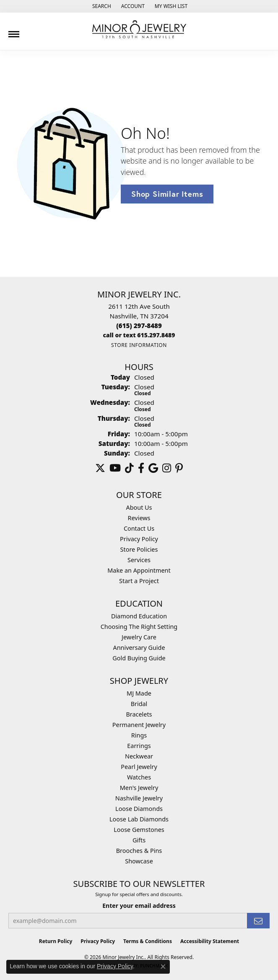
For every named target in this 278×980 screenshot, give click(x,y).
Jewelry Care (139, 637)
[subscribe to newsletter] (258, 921)
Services (139, 560)
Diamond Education (139, 616)
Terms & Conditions (148, 941)
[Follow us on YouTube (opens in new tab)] (115, 468)
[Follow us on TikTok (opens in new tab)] (129, 468)
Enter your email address (139, 906)
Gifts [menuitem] (139, 840)
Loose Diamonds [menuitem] (139, 809)
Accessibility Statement (210, 941)
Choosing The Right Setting (139, 627)
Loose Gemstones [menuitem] (139, 830)
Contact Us (139, 528)
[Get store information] (139, 345)
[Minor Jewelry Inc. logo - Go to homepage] (139, 30)
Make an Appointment (139, 570)
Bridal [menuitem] (139, 704)
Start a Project (139, 581)
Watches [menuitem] (139, 777)
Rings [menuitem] (139, 735)
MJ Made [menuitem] (139, 693)
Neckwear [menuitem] (139, 756)
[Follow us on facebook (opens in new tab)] (141, 468)
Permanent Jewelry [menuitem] (139, 725)
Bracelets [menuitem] (139, 714)
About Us (139, 507)
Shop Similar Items (167, 194)
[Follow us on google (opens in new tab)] (153, 468)
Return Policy (56, 941)
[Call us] (139, 335)
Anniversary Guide (139, 648)
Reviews (139, 518)
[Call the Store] (139, 326)
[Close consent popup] (163, 967)
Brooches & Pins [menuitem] (139, 851)
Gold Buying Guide (139, 658)
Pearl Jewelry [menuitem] (139, 767)
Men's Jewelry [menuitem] (139, 788)
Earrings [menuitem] (139, 746)
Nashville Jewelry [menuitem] (139, 798)
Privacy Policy (139, 539)
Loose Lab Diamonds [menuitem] (139, 819)
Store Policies (139, 549)
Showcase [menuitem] (139, 861)
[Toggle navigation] (14, 31)
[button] (101, 6)
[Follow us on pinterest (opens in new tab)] (179, 468)
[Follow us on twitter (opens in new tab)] (100, 468)
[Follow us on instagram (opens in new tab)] (167, 468)
